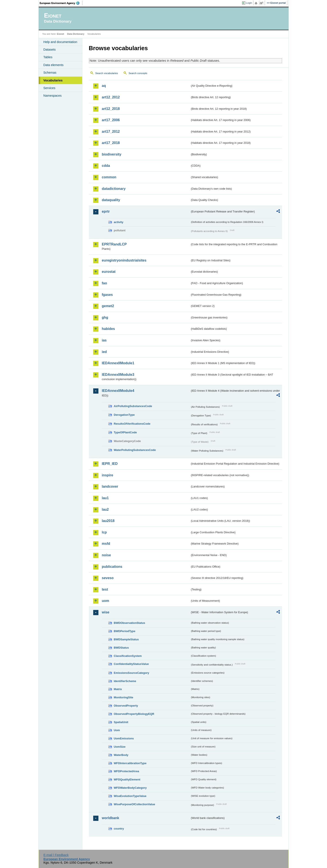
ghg (105, 317)
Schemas (50, 73)
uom (106, 601)
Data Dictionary (76, 34)
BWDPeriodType (125, 631)
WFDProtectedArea (127, 771)
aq (104, 86)
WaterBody (121, 755)
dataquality (111, 200)
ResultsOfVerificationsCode (132, 424)
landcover (110, 486)
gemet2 (108, 306)
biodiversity (112, 154)
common (109, 177)
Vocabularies (53, 80)
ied (104, 352)
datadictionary (114, 189)
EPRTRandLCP (114, 244)
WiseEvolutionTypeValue (130, 796)
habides (108, 329)
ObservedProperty (126, 706)
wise (106, 612)
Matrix (118, 689)
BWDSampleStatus (126, 639)
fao (105, 283)
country (119, 829)
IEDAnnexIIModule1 (118, 363)
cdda (106, 166)
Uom (117, 730)
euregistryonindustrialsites (124, 260)
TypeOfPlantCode (125, 432)
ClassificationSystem (128, 656)
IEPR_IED (110, 464)
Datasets (50, 50)
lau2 (105, 509)
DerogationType (124, 415)
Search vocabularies (107, 73)
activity (119, 222)
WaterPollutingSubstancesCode (135, 450)
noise (106, 555)
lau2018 (108, 521)
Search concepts (138, 73)
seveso (108, 578)
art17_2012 (111, 132)
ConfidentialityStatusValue (131, 664)
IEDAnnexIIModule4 (118, 391)
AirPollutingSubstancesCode (133, 406)
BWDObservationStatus (129, 623)
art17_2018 (111, 143)
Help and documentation (60, 42)
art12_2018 (111, 109)
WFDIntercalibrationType (130, 763)
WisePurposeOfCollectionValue (134, 804)
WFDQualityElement (127, 779)
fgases (107, 295)
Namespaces (53, 96)
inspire (108, 475)
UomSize (120, 747)
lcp (104, 532)
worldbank (111, 818)
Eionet (61, 34)
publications (112, 567)
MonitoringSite (124, 697)
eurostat (109, 272)
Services (49, 88)
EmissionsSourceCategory (132, 673)
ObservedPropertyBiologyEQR (134, 714)
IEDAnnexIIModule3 (118, 375)
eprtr (106, 211)
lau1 (105, 498)
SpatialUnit (121, 722)
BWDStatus (121, 648)
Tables (48, 57)
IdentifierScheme (125, 681)
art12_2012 (111, 97)
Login (249, 3)
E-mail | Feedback (56, 855)
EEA (61, 3)
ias (104, 340)
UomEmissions (124, 738)
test (105, 589)
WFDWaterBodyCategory (130, 788)
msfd (106, 544)
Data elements (54, 65)
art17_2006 (111, 120)
